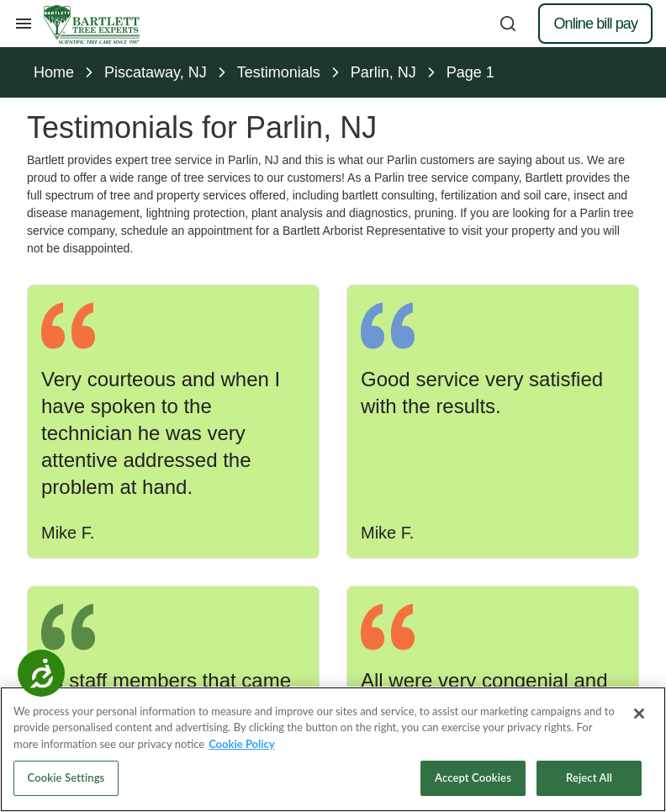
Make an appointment (333, 496)
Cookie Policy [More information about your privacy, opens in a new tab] (242, 764)
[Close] (639, 734)
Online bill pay (595, 24)
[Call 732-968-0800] (333, 550)
